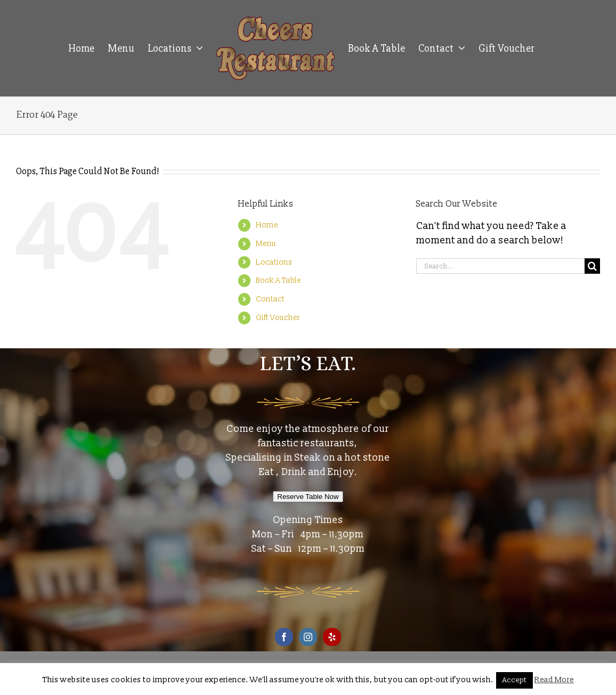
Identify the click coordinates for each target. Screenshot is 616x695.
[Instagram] (308, 637)
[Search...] (500, 266)
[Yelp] (332, 637)
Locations (274, 262)
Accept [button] (514, 680)
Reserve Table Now (308, 497)
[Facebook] (284, 637)
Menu (266, 244)
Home (267, 225)
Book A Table (278, 280)
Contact (270, 299)
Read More (554, 680)
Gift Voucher (278, 318)
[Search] (592, 266)
